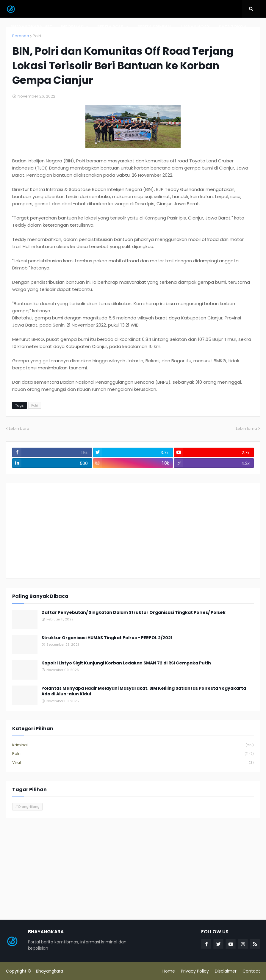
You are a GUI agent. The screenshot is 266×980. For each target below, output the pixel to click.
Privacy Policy (195, 971)
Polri (37, 36)
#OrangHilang (27, 807)
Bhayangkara (50, 971)
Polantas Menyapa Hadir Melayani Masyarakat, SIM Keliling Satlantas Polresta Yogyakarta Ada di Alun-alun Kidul (144, 691)
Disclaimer (226, 971)
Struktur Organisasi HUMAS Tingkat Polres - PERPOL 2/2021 (107, 638)
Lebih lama (247, 428)
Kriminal (133, 745)
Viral (133, 763)
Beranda (21, 36)
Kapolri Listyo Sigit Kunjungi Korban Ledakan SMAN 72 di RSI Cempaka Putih (126, 663)
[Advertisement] (133, 531)
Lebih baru (19, 428)
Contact (251, 971)
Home (169, 971)
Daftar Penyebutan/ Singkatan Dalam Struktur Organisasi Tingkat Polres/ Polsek (133, 613)
